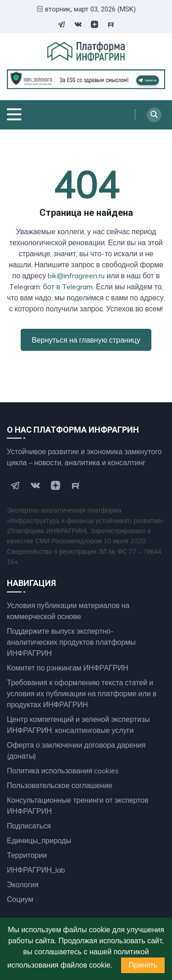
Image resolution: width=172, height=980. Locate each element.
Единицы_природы (39, 840)
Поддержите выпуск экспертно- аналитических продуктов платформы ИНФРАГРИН (71, 642)
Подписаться (29, 826)
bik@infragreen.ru (76, 276)
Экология (23, 884)
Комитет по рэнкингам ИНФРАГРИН (68, 668)
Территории (27, 855)
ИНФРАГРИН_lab (36, 870)
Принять (143, 965)
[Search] (154, 115)
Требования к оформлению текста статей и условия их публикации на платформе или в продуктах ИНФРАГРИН (82, 693)
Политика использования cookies (63, 771)
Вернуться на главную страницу (86, 340)
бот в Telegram (68, 287)
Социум (20, 899)
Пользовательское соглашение (60, 785)
